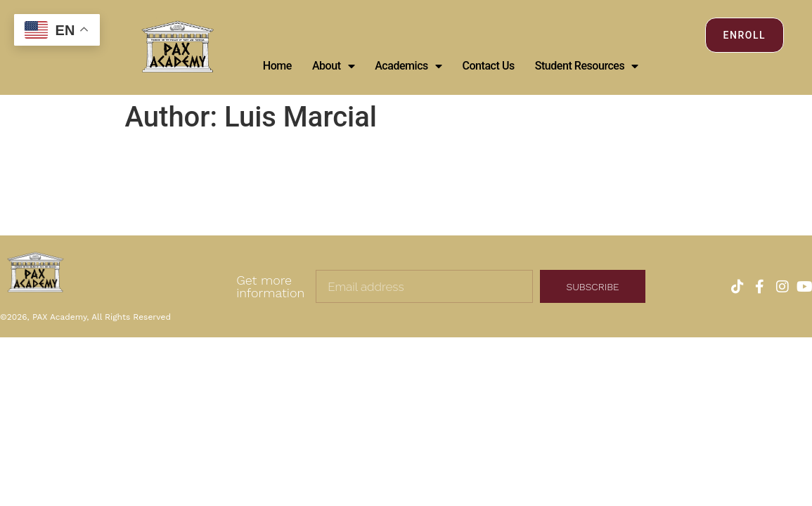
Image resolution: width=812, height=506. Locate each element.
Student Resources (587, 66)
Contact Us (488, 66)
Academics (408, 66)
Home (277, 66)
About (333, 66)
